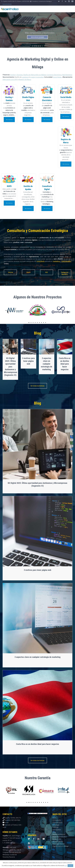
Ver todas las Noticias (37, 386)
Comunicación (58, 822)
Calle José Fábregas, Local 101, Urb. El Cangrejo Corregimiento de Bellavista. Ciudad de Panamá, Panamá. (12, 852)
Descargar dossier (7, 4)
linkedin (66, 1)
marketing (56, 261)
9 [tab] (46, 323)
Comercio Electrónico (54, 75)
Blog (54, 832)
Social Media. (57, 77)
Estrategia (56, 825)
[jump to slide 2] (37, 46)
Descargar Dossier (59, 844)
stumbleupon (72, 1)
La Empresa (57, 830)
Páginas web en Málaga (60, 846)
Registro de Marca (25, 79)
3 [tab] (33, 323)
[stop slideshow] (42, 46)
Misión (28, 272)
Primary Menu (72, 9)
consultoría (41, 261)
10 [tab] (46, 802)
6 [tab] (40, 323)
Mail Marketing (67, 75)
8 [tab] (44, 323)
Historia (10, 272)
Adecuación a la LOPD (10, 79)
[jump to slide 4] (40, 46)
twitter (59, 1)
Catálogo (56, 827)
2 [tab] (31, 323)
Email (7, 822)
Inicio (54, 818)
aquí (66, 866)
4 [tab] (35, 323)
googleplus (69, 1)
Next (67, 312)
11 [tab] (48, 802)
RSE (47, 272)
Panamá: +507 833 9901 (12, 820)
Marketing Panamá (59, 834)
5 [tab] (38, 323)
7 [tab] (42, 323)
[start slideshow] (33, 46)
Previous (7, 312)
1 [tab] (29, 323)
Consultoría (57, 820)
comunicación (66, 261)
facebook (62, 1)
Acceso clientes (58, 841)
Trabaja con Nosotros (65, 273)
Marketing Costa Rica (60, 837)
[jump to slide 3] (38, 46)
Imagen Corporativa (37, 77)
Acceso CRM (57, 839)
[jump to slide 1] (35, 46)
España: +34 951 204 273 (13, 818)
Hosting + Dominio (16, 75)
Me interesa (9, 120)
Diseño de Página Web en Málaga (35, 75)
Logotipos (25, 77)
